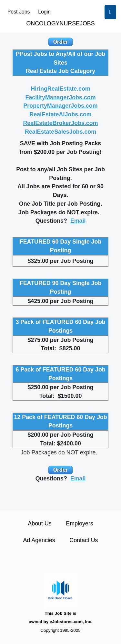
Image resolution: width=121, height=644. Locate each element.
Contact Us (84, 540)
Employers (79, 523)
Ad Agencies (39, 540)
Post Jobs (19, 12)
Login (44, 12)
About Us (40, 523)
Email (78, 221)
